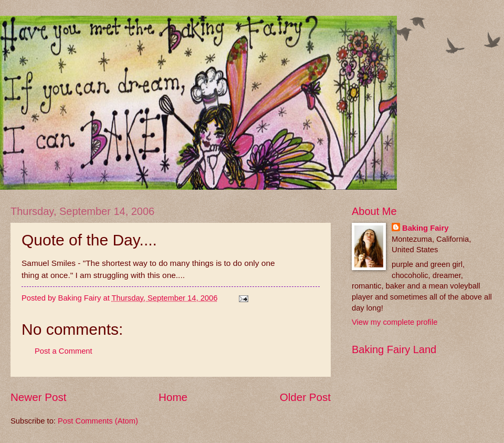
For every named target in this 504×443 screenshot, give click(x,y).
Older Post (305, 397)
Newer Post (38, 397)
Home (173, 397)
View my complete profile (395, 322)
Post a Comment (64, 351)
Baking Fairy (425, 228)
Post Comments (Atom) (98, 421)
